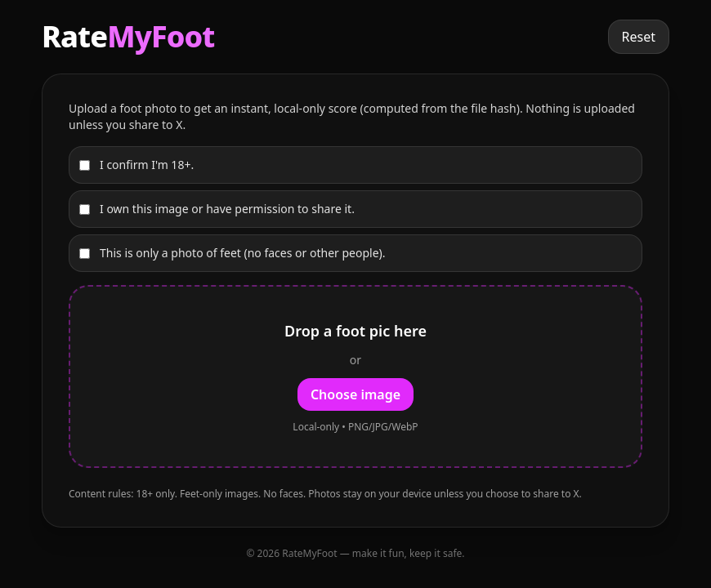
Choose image (355, 394)
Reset (639, 37)
